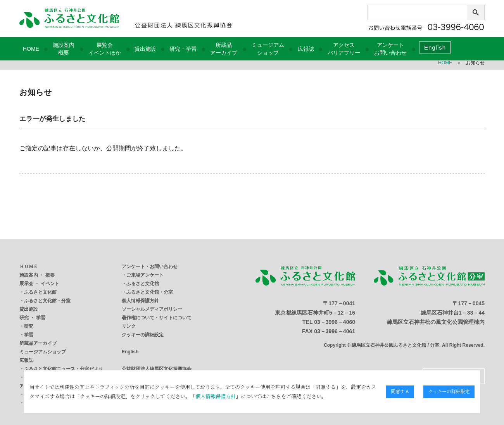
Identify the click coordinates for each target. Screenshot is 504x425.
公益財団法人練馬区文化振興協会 (157, 369)
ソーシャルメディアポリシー (152, 309)
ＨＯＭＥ (29, 267)
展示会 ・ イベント (39, 284)
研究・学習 (183, 49)
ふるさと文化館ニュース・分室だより (64, 369)
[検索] (408, 14)
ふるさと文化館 (40, 292)
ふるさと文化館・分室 (47, 301)
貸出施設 (145, 49)
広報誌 (306, 49)
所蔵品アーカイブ (38, 343)
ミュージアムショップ (43, 352)
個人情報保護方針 (140, 301)
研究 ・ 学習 (32, 318)
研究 (29, 326)
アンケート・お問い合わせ (150, 267)
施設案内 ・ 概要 (37, 275)
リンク (129, 326)
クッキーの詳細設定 (143, 335)
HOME (31, 49)
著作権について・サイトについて (157, 318)
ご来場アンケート (145, 275)
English (435, 47)
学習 (29, 335)
